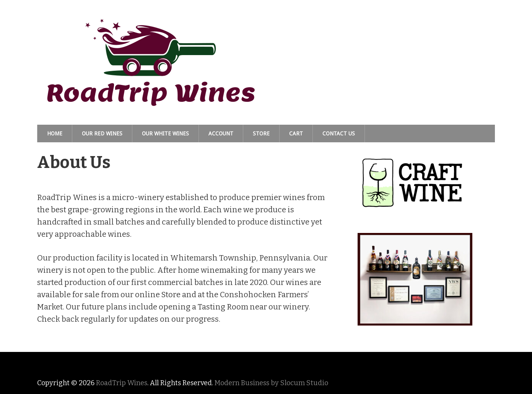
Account (221, 134)
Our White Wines (165, 134)
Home (55, 134)
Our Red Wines (102, 134)
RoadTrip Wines (122, 383)
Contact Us (339, 134)
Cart (296, 134)
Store (261, 134)
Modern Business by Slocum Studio (271, 383)
